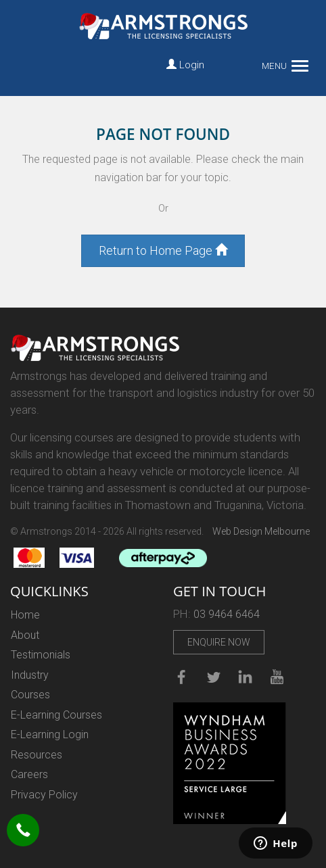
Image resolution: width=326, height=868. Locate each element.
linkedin (245, 676)
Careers (29, 774)
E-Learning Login (50, 734)
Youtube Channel (277, 676)
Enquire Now (219, 642)
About (25, 635)
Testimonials (41, 655)
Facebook (181, 676)
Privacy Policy (44, 795)
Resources (37, 755)
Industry (30, 675)
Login (185, 65)
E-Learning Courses (56, 715)
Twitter (213, 676)
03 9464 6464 (227, 614)
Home (25, 615)
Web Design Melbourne (261, 531)
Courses (30, 695)
